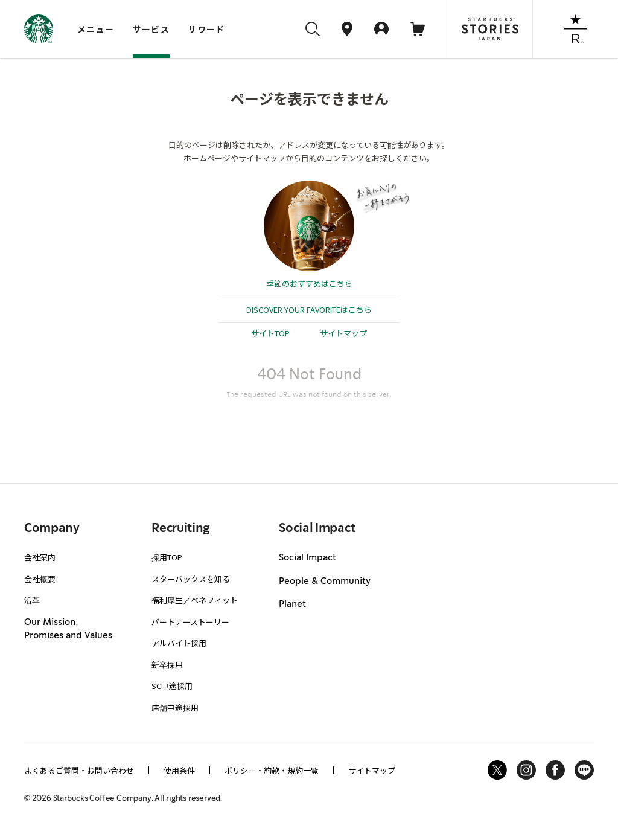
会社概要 (40, 579)
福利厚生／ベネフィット (195, 600)
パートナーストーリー (190, 622)
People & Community (325, 582)
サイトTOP (270, 333)
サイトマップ (343, 333)
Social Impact (307, 558)
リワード (206, 29)
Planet (292, 604)
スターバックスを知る (191, 579)
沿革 (32, 600)
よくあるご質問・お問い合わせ (79, 770)
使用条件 (179, 770)
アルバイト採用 (179, 643)
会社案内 (40, 557)
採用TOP (167, 557)
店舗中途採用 (175, 707)
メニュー (96, 29)
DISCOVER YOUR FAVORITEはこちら (309, 309)
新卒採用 (167, 665)
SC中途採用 (172, 686)
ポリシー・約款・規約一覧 (272, 770)
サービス (151, 29)
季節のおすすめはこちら (309, 284)
